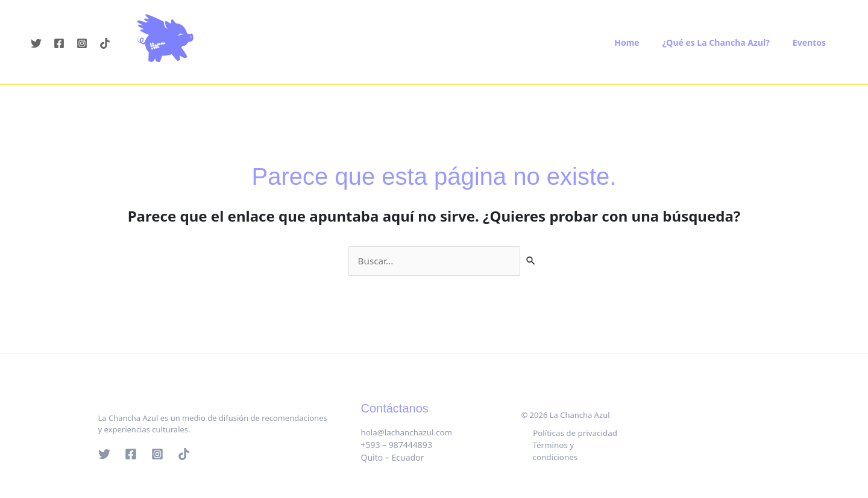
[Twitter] (36, 43)
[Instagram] (82, 43)
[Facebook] (59, 43)
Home (642, 43)
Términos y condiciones (575, 452)
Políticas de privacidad (575, 439)
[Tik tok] (184, 455)
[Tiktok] (105, 43)
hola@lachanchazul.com (409, 433)
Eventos (812, 43)
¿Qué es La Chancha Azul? (725, 43)
